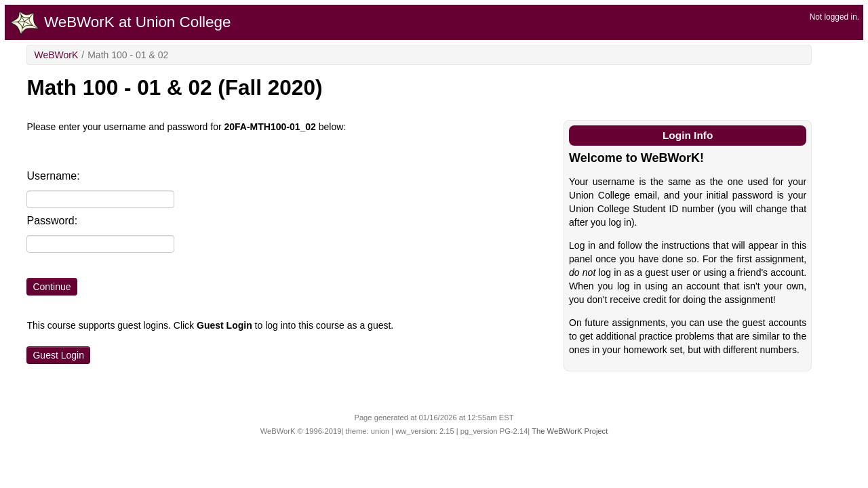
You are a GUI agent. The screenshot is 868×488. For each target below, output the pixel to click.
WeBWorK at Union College (120, 23)
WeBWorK (56, 55)
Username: (53, 176)
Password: (52, 221)
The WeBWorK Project (570, 431)
